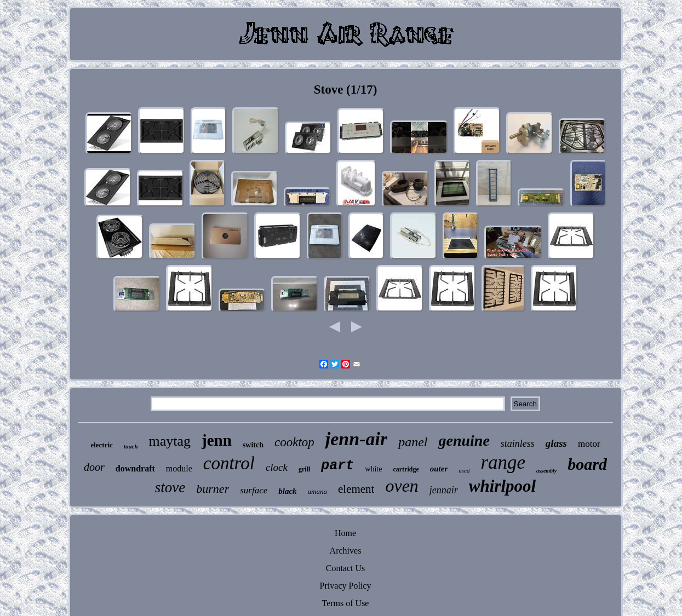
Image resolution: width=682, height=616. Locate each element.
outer (439, 469)
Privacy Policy (346, 586)
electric (101, 445)
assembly (546, 471)
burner (213, 489)
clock (277, 467)
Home (345, 533)
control (229, 463)
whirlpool (502, 486)
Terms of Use (346, 603)
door (94, 467)
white (373, 469)
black (287, 491)
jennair (444, 490)
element (356, 489)
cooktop (294, 442)
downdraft (135, 468)
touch (131, 446)
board (587, 464)
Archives (346, 551)
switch (253, 445)
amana (317, 491)
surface (254, 490)
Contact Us (346, 568)
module (179, 468)
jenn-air (356, 439)
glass (556, 443)
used (464, 470)
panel (413, 442)
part (337, 466)
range (503, 462)
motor (589, 444)
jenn (217, 440)
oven (402, 486)
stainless (518, 444)
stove (170, 487)
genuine (464, 441)
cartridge (406, 469)
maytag (170, 441)
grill (304, 469)
